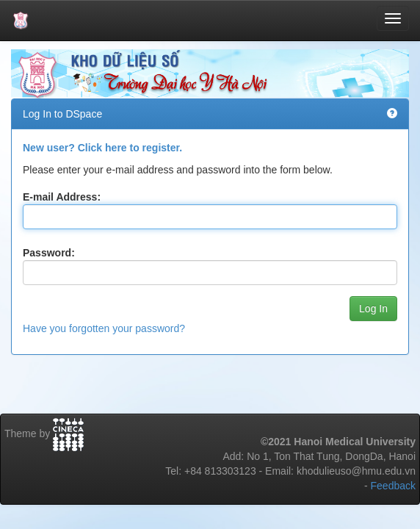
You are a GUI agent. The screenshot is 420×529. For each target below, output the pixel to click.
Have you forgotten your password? (104, 328)
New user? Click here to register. (102, 148)
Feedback (393, 486)
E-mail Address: (62, 197)
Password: (49, 253)
